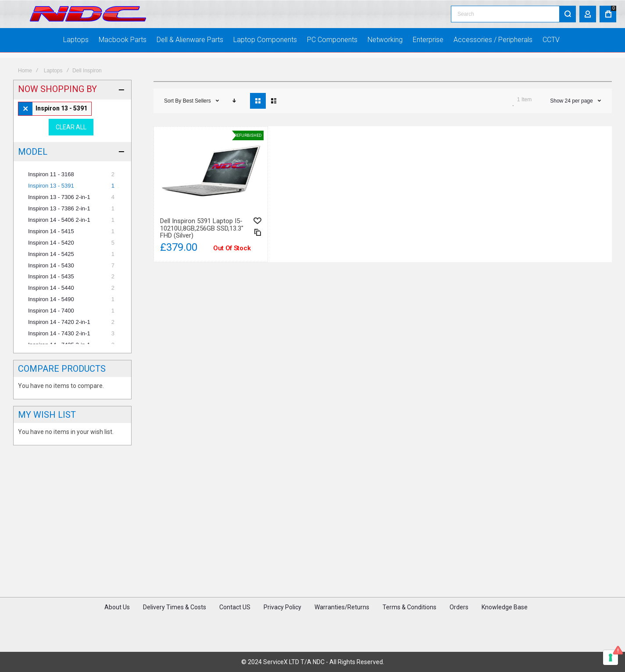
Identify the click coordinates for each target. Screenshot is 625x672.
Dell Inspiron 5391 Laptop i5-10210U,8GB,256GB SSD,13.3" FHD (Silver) (202, 252)
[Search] (568, 16)
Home (25, 95)
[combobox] (513, 16)
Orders (459, 627)
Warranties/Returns (342, 627)
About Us (117, 627)
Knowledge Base (505, 627)
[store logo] (88, 16)
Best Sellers (198, 125)
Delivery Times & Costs (175, 627)
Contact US (235, 627)
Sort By (173, 125)
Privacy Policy (282, 627)
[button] (257, 245)
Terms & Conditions (409, 627)
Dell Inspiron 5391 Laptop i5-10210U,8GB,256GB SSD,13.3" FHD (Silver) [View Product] (211, 194)
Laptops (53, 95)
